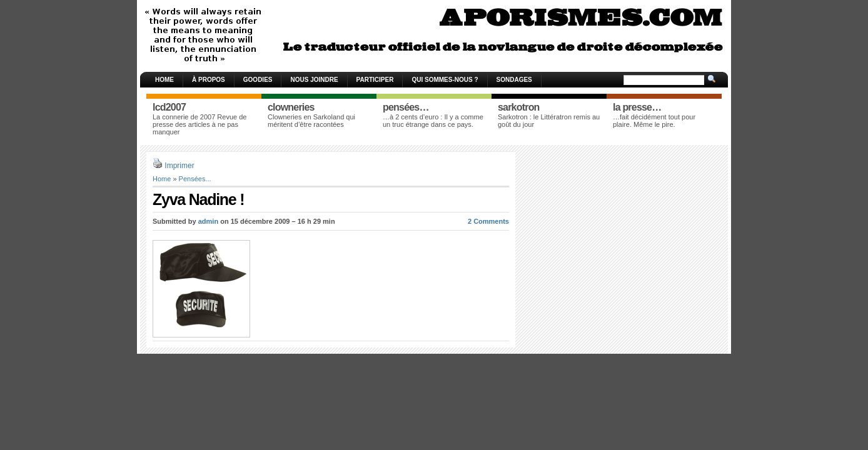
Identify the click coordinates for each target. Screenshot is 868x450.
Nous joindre (314, 80)
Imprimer (179, 166)
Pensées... (195, 179)
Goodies (258, 80)
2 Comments (488, 221)
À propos (209, 80)
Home (164, 80)
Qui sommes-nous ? (445, 80)
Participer (375, 80)
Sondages (514, 80)
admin (208, 221)
